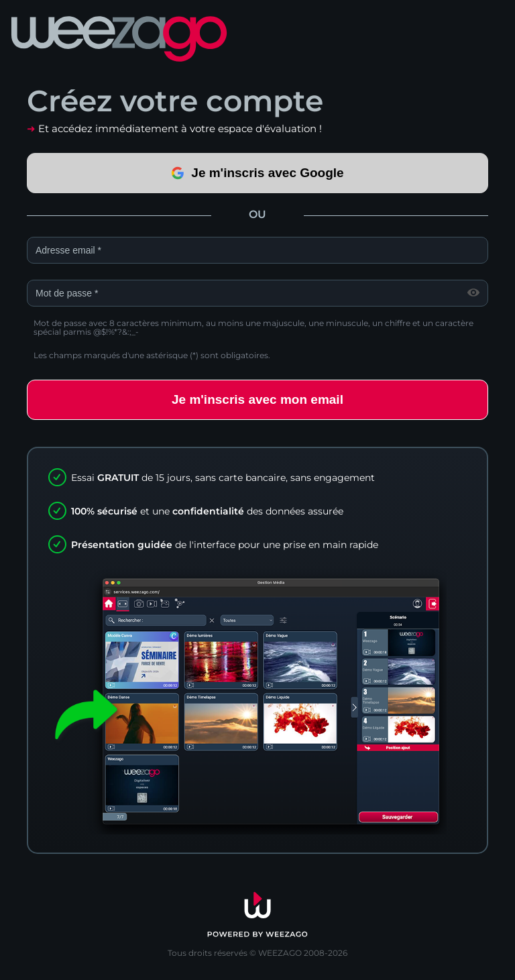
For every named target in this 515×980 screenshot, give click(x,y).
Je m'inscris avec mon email (257, 399)
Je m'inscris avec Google (257, 173)
